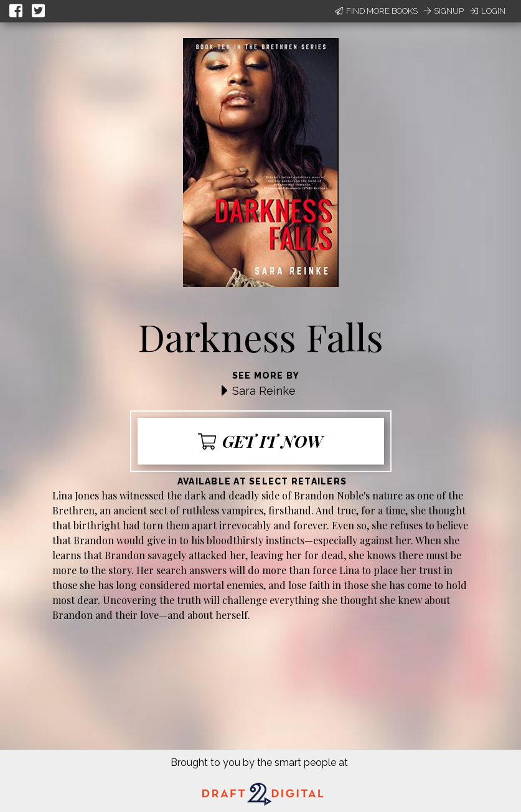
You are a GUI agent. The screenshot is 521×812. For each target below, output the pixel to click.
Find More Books (376, 11)
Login (488, 11)
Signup (444, 11)
